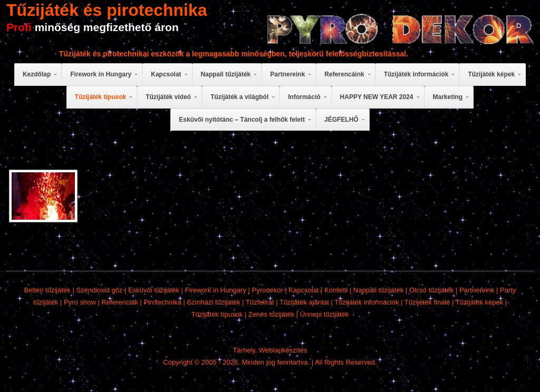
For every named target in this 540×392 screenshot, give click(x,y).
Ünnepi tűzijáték (325, 314)
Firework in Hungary (216, 290)
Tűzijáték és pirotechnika (107, 10)
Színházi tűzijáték (214, 302)
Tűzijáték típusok (217, 314)
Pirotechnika (162, 302)
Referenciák (119, 302)
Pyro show (80, 302)
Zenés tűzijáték (271, 314)
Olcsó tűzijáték (432, 290)
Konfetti (336, 290)
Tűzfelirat (260, 302)
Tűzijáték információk (367, 302)
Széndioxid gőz (99, 290)
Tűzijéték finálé (427, 302)
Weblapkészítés (283, 350)
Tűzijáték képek (479, 302)
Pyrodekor (268, 290)
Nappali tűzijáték (378, 290)
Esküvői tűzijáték (154, 290)
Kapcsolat (303, 290)
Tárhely (244, 350)
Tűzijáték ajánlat (304, 302)
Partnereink (477, 290)
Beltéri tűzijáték (47, 290)
